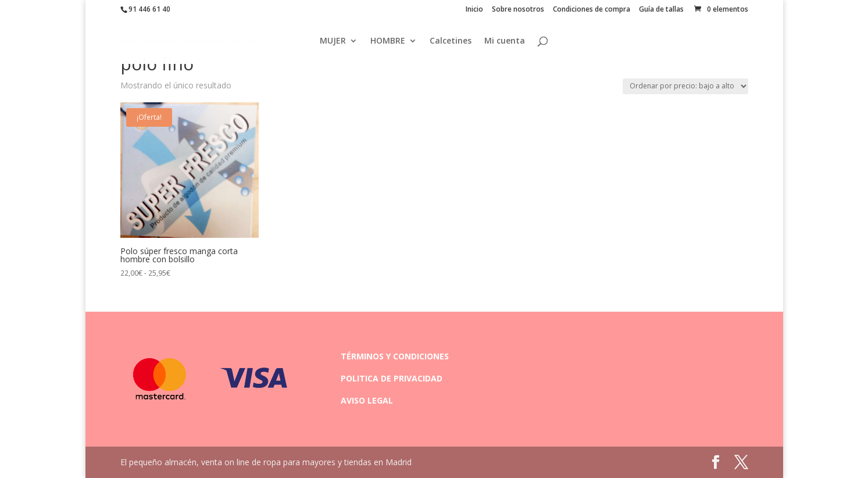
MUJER (333, 41)
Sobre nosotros (518, 10)
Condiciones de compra (592, 10)
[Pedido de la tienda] (685, 86)
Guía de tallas (661, 10)
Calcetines (451, 41)
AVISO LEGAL (367, 400)
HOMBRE (388, 41)
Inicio (474, 10)
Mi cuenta (505, 41)
